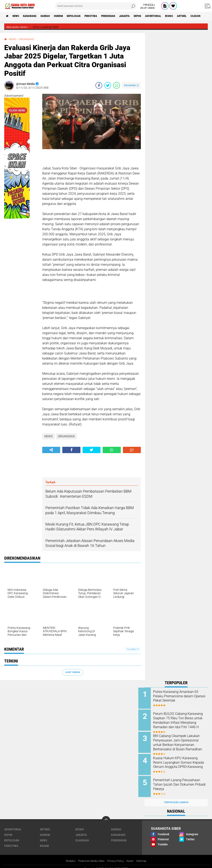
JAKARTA (140, 16)
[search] (96, 6)
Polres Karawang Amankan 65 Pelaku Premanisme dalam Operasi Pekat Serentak (182, 696)
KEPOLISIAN (83, 16)
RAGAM (44, 841)
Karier (132, 856)
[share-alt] (51, 450)
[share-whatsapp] (117, 85)
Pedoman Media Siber (90, 856)
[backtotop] (106, 815)
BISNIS (190, 16)
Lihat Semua (73, 672)
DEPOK (155, 16)
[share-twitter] (108, 85)
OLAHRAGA (82, 835)
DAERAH (50, 16)
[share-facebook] (99, 85)
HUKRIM (65, 16)
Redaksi (68, 856)
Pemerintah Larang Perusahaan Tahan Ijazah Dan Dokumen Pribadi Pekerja (182, 781)
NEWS (18, 16)
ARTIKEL (205, 16)
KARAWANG (33, 16)
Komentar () (131, 85)
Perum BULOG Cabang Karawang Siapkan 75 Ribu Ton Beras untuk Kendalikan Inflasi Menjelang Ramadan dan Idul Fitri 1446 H (180, 722)
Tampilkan (133, 649)
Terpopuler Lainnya (176, 798)
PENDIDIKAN (122, 16)
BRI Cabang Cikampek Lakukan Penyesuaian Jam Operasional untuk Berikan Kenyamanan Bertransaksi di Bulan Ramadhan (181, 743)
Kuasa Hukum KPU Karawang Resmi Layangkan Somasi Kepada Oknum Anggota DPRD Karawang (181, 762)
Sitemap (144, 856)
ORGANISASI (28, 39)
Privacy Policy (116, 856)
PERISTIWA (102, 16)
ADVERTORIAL (172, 16)
